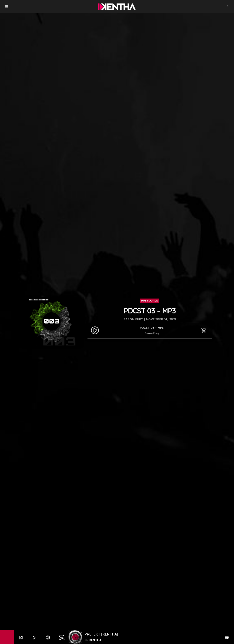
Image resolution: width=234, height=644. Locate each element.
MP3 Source (149, 301)
